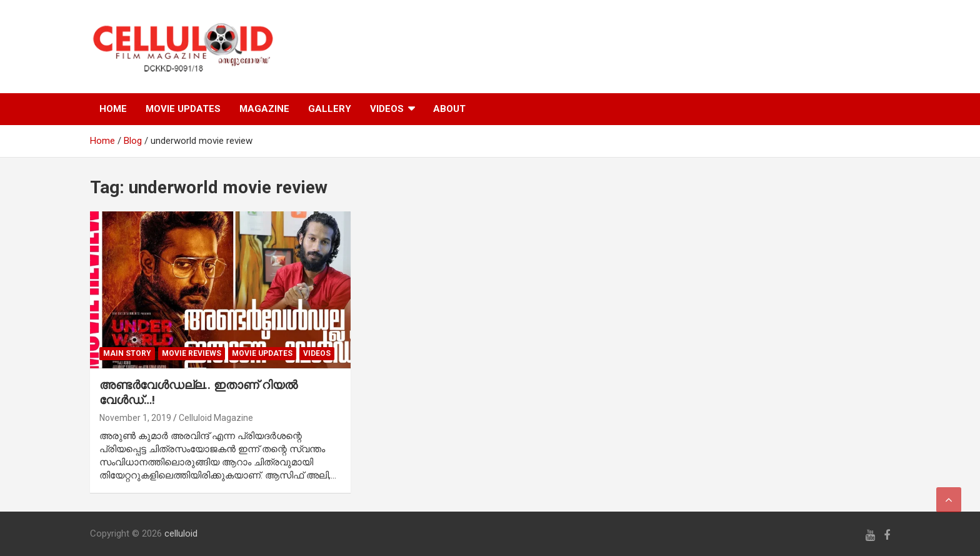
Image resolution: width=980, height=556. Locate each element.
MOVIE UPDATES (183, 109)
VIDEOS (387, 109)
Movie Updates (262, 353)
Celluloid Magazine (216, 418)
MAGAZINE (264, 109)
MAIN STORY (127, 353)
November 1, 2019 (135, 418)
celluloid (181, 533)
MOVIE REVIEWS (192, 353)
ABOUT (449, 109)
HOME (113, 109)
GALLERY (330, 109)
